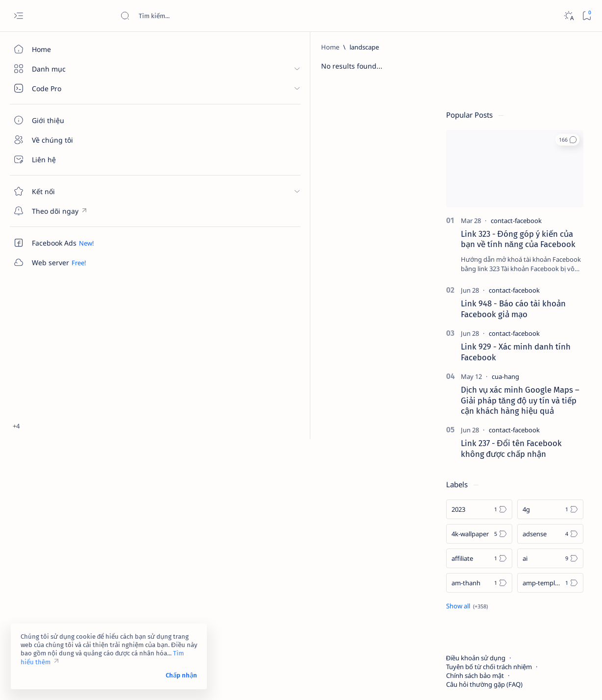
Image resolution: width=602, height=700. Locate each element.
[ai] (558, 511)
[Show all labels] (475, 558)
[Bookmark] (587, 16)
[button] (575, 92)
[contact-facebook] (524, 173)
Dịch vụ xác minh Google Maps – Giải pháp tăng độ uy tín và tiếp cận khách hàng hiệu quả (528, 353)
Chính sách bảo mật (483, 628)
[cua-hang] (513, 329)
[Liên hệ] (56, 159)
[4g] (558, 462)
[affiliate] (487, 511)
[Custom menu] (56, 211)
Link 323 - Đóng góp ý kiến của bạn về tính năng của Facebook (526, 192)
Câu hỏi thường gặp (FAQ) (492, 637)
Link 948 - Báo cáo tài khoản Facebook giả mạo (521, 261)
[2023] (487, 462)
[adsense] (558, 486)
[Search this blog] (194, 16)
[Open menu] (18, 16)
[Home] (56, 49)
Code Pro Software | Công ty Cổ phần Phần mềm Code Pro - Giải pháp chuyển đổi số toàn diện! (286, 681)
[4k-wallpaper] (487, 486)
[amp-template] (558, 535)
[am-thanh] (487, 535)
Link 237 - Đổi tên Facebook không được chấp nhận (519, 401)
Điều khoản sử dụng (484, 610)
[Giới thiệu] (56, 120)
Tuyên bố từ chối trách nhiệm (497, 619)
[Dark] (568, 16)
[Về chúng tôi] (56, 140)
